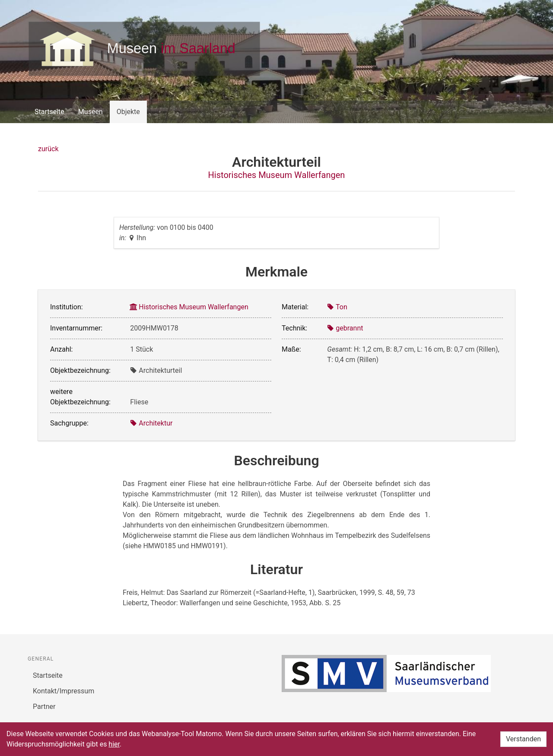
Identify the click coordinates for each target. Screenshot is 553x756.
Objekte (128, 112)
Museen (91, 112)
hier (114, 744)
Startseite (49, 112)
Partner (44, 707)
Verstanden (523, 739)
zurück (48, 149)
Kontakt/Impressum (64, 691)
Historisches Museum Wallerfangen (277, 175)
